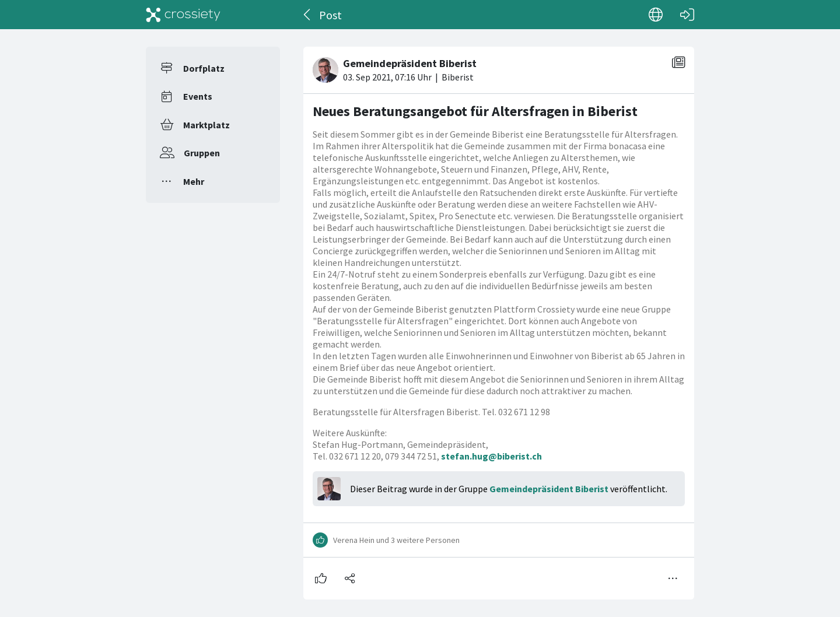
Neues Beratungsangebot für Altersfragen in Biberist (475, 111)
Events (198, 96)
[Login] (687, 15)
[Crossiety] (183, 15)
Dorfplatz (204, 68)
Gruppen (202, 153)
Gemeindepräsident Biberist (549, 489)
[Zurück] (308, 15)
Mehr (194, 181)
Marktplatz (206, 125)
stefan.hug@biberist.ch (491, 456)
